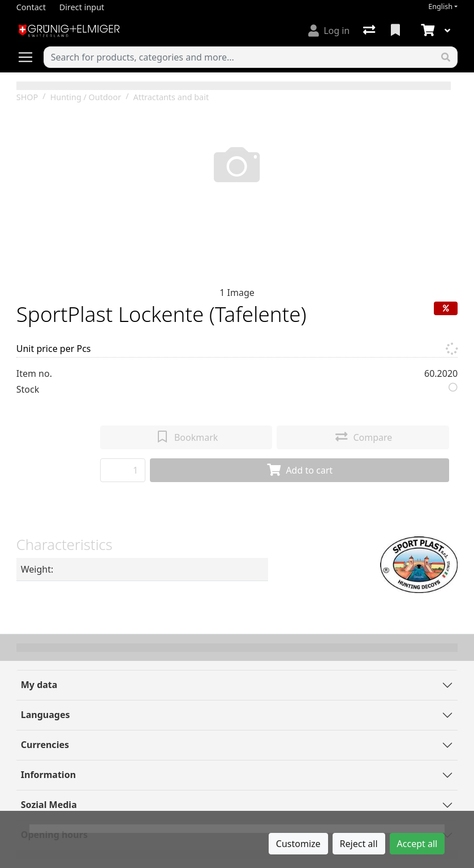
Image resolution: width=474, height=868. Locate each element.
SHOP (27, 97)
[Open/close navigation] (30, 57)
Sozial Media (49, 805)
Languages (46, 715)
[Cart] (426, 31)
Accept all (417, 844)
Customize (298, 844)
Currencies (45, 745)
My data (39, 685)
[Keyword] (239, 57)
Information (48, 775)
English (440, 7)
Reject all (359, 844)
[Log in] (329, 31)
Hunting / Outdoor (86, 97)
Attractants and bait (171, 97)
